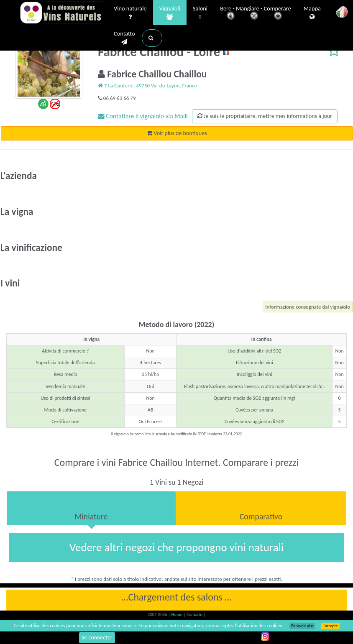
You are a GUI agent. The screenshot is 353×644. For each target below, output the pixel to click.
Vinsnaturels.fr (61, 13)
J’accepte (330, 626)
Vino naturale (130, 13)
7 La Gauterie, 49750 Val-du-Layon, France (147, 86)
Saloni (200, 13)
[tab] (91, 508)
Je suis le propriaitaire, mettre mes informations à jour (265, 116)
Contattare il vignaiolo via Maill (143, 116)
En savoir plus (302, 626)
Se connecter (97, 638)
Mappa (312, 13)
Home (178, 615)
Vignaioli (170, 13)
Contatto (124, 38)
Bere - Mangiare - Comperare (256, 14)
